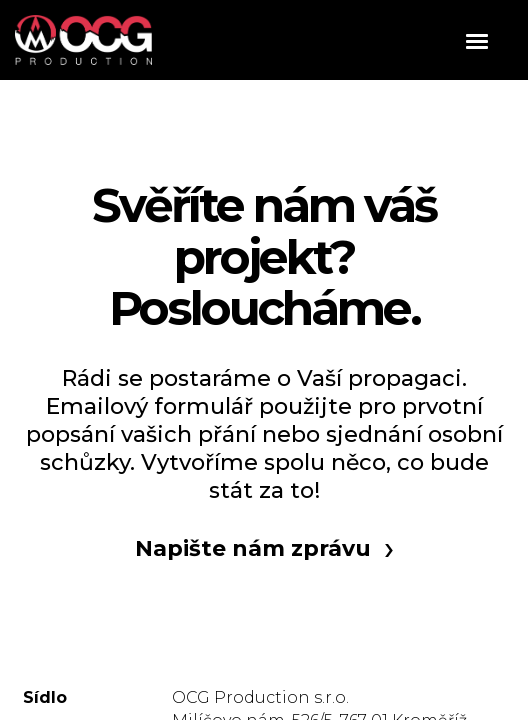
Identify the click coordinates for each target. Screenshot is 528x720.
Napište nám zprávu (253, 548)
